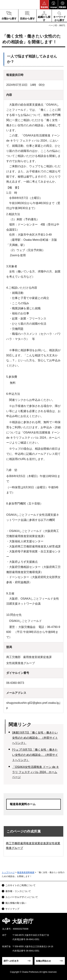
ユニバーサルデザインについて (22, 897)
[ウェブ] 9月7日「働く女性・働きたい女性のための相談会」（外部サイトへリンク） (35, 755)
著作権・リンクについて (18, 891)
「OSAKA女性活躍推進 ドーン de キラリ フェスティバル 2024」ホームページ (36, 772)
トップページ (8, 872)
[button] (44, 5)
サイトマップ (12, 909)
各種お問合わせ (43, 961)
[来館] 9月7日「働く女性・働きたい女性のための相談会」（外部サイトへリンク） (35, 738)
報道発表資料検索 (26, 872)
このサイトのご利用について (20, 885)
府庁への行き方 (11, 961)
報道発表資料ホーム (23, 804)
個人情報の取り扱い (16, 903)
